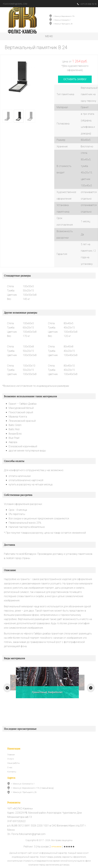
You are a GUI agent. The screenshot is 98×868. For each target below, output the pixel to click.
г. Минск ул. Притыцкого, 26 (63, 24)
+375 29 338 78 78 (87, 4)
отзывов (56, 847)
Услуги (10, 759)
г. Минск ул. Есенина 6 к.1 (62, 20)
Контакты (12, 772)
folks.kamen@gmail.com (15, 4)
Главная (11, 755)
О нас (10, 767)
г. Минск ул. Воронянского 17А (64, 16)
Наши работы (13, 763)
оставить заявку (75, 79)
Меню (49, 36)
